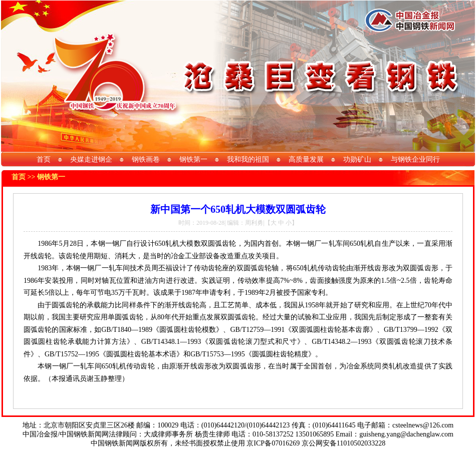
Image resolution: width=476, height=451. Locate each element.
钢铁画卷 (146, 159)
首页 (44, 159)
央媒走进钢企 (91, 159)
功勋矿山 (357, 159)
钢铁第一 (193, 159)
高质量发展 (306, 159)
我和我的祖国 (248, 159)
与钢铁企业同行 (415, 159)
